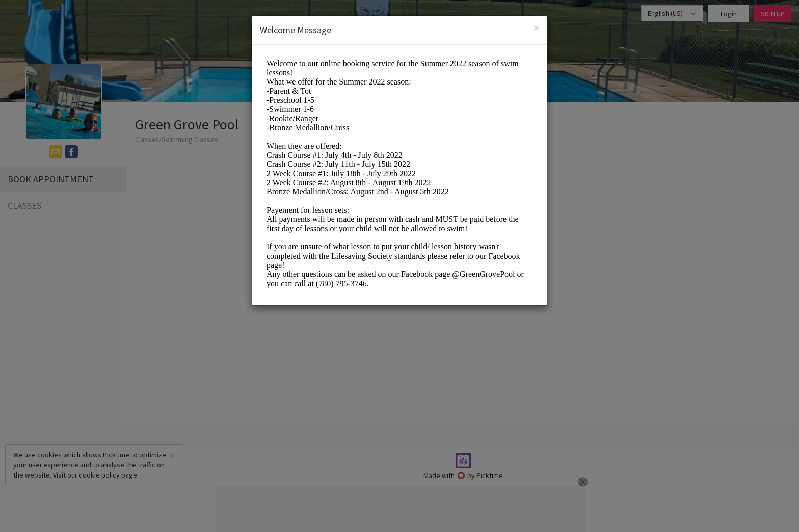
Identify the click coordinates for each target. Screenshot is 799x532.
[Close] (536, 28)
